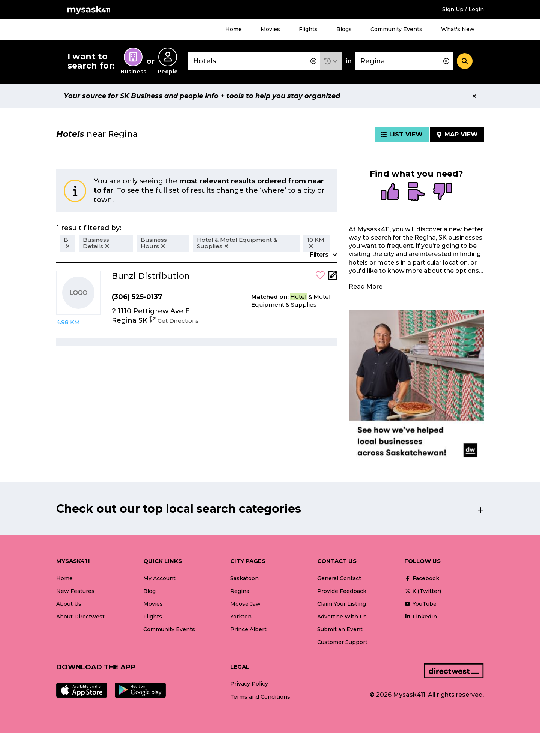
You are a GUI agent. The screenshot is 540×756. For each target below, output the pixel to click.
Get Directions (174, 321)
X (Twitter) (423, 591)
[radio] (390, 192)
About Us (69, 604)
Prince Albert (248, 629)
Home (234, 29)
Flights (308, 29)
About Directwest (80, 617)
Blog (149, 591)
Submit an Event (340, 629)
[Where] (404, 61)
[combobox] (254, 61)
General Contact (339, 578)
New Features (75, 591)
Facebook (422, 578)
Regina (240, 591)
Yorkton (241, 617)
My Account (159, 578)
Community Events (396, 29)
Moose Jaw (245, 604)
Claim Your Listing (342, 604)
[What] (254, 61)
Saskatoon (244, 578)
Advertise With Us (342, 617)
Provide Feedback (342, 591)
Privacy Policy (249, 684)
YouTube (420, 604)
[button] (331, 61)
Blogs (344, 29)
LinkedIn (421, 617)
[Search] (465, 61)
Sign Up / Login (463, 9)
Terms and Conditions (260, 697)
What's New (458, 29)
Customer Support (342, 642)
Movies (270, 29)
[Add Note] (333, 278)
